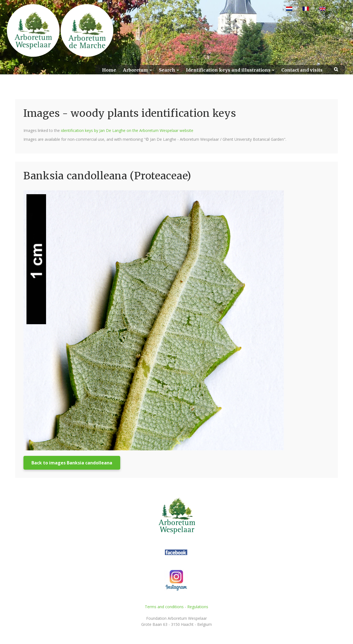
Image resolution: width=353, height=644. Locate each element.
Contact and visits (302, 70)
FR (313, 9)
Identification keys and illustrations (228, 70)
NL (296, 9)
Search (167, 70)
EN (330, 9)
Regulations (198, 607)
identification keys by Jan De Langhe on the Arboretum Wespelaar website (127, 130)
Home (109, 70)
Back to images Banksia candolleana (72, 463)
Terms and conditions (164, 607)
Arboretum (136, 70)
